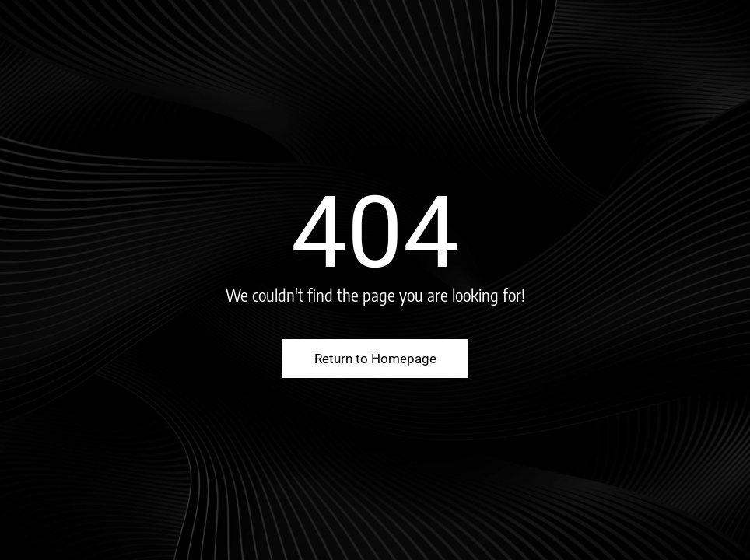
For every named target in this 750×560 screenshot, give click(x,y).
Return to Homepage (375, 359)
